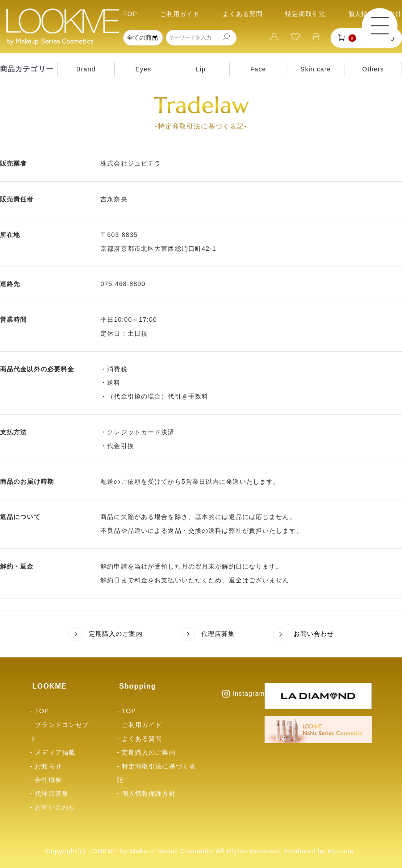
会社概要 (48, 780)
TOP (130, 14)
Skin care (315, 69)
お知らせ (48, 766)
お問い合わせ (304, 634)
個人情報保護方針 (149, 793)
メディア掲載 (55, 752)
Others (373, 69)
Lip (201, 69)
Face (258, 69)
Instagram (243, 694)
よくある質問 (243, 14)
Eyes (143, 69)
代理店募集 (208, 634)
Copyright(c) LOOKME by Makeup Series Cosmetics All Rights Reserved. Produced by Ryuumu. (201, 851)
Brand (86, 69)
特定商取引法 (305, 14)
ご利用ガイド (180, 14)
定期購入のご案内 (106, 634)
